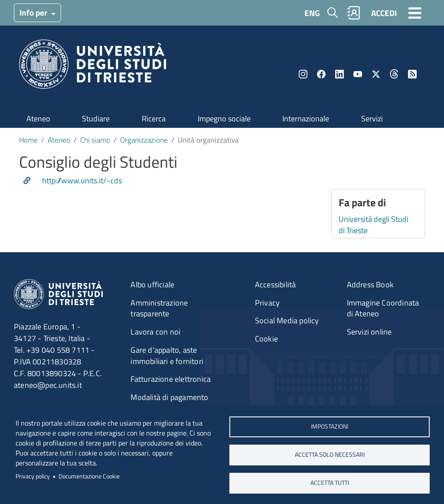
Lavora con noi (155, 332)
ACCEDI (384, 13)
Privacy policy (33, 476)
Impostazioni (330, 426)
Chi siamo (95, 140)
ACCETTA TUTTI (330, 483)
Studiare (96, 119)
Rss (412, 74)
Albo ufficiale (152, 285)
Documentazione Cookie (89, 476)
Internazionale (306, 119)
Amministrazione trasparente (159, 308)
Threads (394, 74)
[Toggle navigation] (415, 13)
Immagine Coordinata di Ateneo (383, 308)
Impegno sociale (224, 119)
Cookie (266, 339)
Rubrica (354, 13)
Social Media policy (287, 320)
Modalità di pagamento (169, 397)
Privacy (267, 303)
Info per (34, 12)
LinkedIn (340, 74)
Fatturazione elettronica (171, 379)
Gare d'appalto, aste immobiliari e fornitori (167, 356)
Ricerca (154, 119)
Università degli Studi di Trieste (374, 225)
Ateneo (38, 119)
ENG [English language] (312, 13)
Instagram (303, 74)
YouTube (358, 74)
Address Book (370, 285)
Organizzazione (144, 140)
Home (28, 140)
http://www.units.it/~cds (82, 181)
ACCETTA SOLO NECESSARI (330, 455)
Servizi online (369, 332)
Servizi (372, 119)
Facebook (321, 74)
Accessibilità (276, 285)
